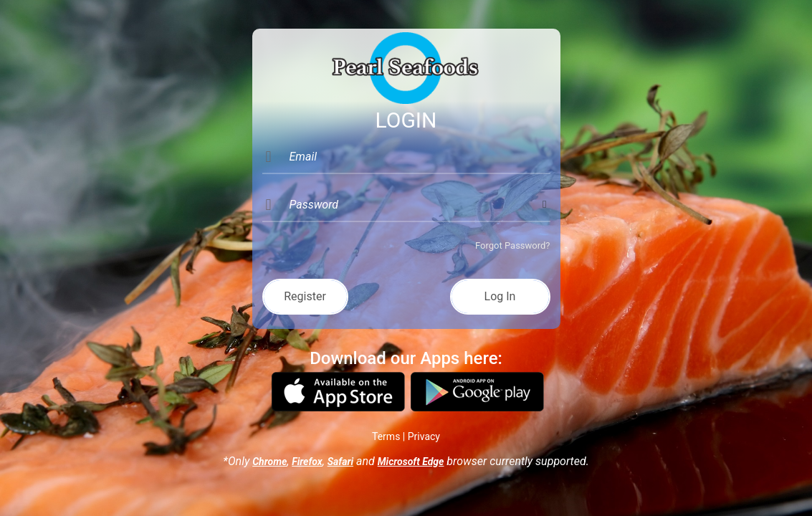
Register (305, 296)
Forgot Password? (513, 245)
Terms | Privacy (406, 436)
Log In (500, 296)
